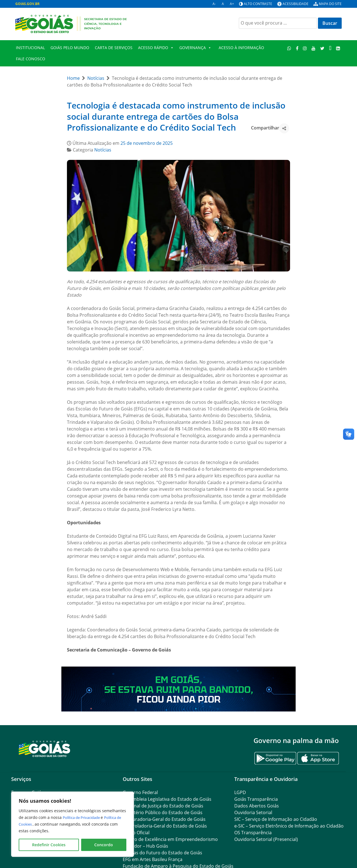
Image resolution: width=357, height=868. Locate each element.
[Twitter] (322, 48)
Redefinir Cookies (49, 845)
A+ (232, 4)
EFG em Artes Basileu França (153, 859)
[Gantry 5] (45, 748)
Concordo (104, 845)
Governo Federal (140, 792)
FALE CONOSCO (31, 59)
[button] (284, 128)
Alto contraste (258, 4)
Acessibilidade (296, 4)
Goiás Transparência (256, 799)
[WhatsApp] (289, 48)
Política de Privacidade (84, 817)
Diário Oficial (136, 833)
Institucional (30, 48)
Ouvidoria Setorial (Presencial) (266, 839)
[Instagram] (305, 48)
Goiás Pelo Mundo (70, 48)
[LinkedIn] (338, 48)
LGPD (240, 792)
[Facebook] (297, 48)
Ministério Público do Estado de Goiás (163, 812)
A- (214, 4)
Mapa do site (330, 4)
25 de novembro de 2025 (147, 143)
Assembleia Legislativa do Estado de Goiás (167, 799)
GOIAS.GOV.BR (27, 4)
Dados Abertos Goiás (257, 806)
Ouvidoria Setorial (253, 812)
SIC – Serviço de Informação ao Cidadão (276, 819)
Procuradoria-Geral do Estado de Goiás (164, 819)
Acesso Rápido (156, 48)
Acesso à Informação (241, 48)
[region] (73, 824)
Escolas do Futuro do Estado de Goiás (162, 853)
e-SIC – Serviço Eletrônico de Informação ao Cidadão (289, 826)
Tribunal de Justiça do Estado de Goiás (163, 806)
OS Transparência (253, 833)
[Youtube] (314, 48)
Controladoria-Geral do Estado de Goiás (165, 826)
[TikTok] (330, 48)
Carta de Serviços (114, 48)
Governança (195, 48)
